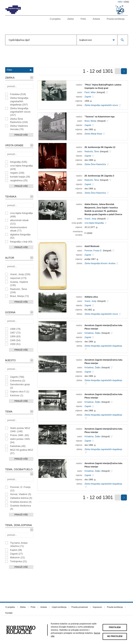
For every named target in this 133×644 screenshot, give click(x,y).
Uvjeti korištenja (59, 607)
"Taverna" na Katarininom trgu (100, 117)
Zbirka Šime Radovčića (19, 120)
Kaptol (16, 550)
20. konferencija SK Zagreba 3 (99, 176)
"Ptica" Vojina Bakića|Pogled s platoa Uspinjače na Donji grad (103, 86)
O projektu (55, 19)
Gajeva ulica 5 (20, 391)
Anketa (96, 19)
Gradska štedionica (21, 507)
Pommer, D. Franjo (20, 489)
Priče (83, 19)
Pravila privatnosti (80, 607)
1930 (15, 344)
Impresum (97, 607)
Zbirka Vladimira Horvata (19, 127)
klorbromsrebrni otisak (19, 229)
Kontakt (9, 613)
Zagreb (17, 377)
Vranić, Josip (20, 274)
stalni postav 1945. (20, 441)
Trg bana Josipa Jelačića (19, 544)
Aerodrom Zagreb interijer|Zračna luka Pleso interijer (103, 327)
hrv (120, 2)
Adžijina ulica (91, 297)
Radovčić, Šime (19, 291)
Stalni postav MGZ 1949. (20, 430)
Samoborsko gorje (20, 386)
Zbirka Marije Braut (93, 134)
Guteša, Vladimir (19, 284)
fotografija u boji (21, 242)
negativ (17, 173)
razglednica (19, 180)
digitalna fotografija (20, 236)
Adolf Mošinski (92, 246)
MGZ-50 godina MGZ (22, 451)
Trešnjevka (19, 561)
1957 (15, 333)
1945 (15, 340)
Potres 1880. (20, 435)
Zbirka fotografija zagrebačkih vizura (20, 112)
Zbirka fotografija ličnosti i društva (100, 263)
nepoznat (18, 278)
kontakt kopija (20, 177)
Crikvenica (18, 381)
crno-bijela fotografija (21, 167)
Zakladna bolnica (21, 498)
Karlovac (17, 395)
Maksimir (18, 557)
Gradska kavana (21, 502)
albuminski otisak (19, 222)
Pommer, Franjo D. (93, 251)
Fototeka (18, 94)
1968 (15, 329)
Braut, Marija (20, 296)
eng (127, 2)
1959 (15, 336)
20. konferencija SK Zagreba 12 (100, 147)
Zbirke (71, 19)
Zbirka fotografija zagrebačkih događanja (19, 101)
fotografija (19, 162)
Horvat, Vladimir (21, 494)
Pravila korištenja (116, 19)
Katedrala (18, 446)
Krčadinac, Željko (93, 333)
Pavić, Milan (90, 92)
